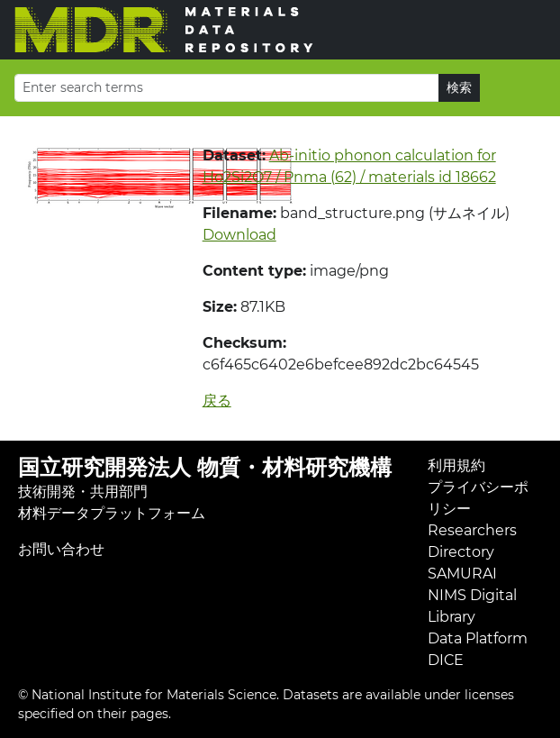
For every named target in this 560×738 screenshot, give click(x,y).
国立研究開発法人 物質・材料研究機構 (205, 467)
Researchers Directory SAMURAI (472, 552)
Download (239, 235)
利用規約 (456, 465)
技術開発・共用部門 (83, 492)
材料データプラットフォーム (112, 513)
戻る (217, 401)
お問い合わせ (61, 549)
